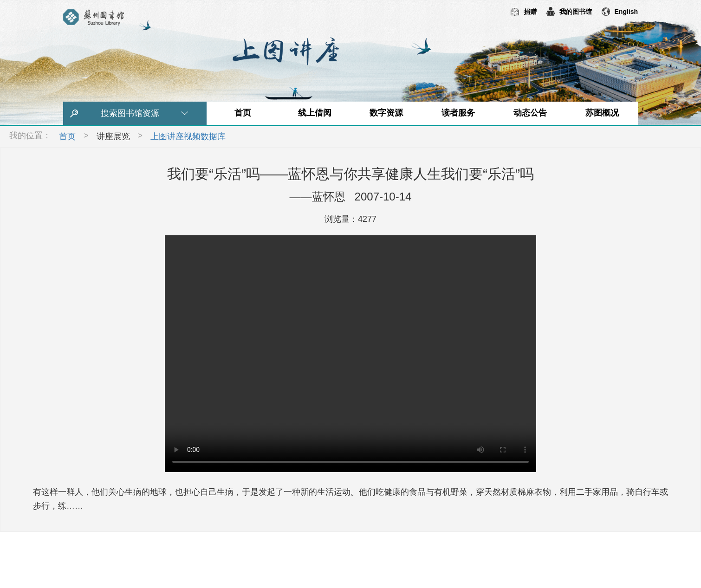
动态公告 (530, 113)
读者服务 (458, 113)
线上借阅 (315, 113)
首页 (243, 113)
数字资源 (386, 113)
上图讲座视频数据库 (188, 136)
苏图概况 (602, 113)
